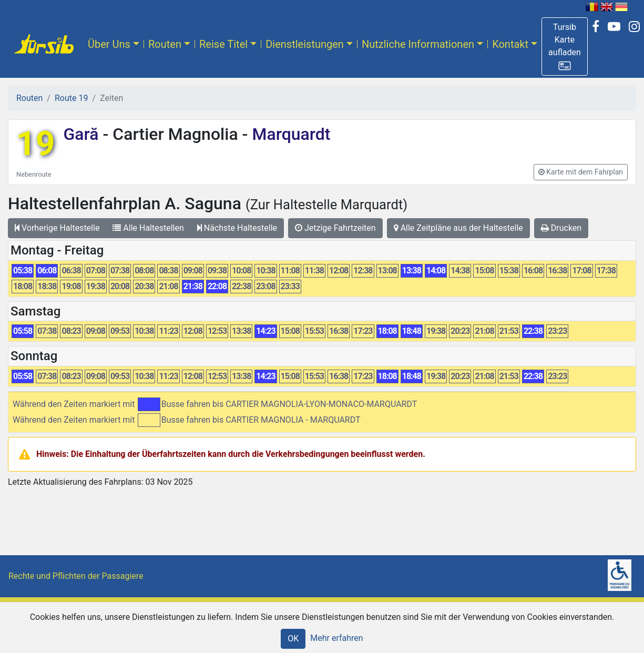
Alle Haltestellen (148, 228)
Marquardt (289, 134)
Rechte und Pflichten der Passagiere (76, 576)
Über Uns (109, 44)
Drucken (561, 228)
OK (293, 639)
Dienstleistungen (305, 44)
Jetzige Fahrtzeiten (335, 228)
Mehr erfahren (336, 638)
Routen (165, 44)
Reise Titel (223, 44)
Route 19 (71, 98)
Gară (83, 134)
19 (35, 144)
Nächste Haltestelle (237, 228)
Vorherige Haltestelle (57, 228)
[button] (565, 47)
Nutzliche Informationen (418, 44)
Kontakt (510, 44)
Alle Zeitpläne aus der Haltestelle (458, 228)
